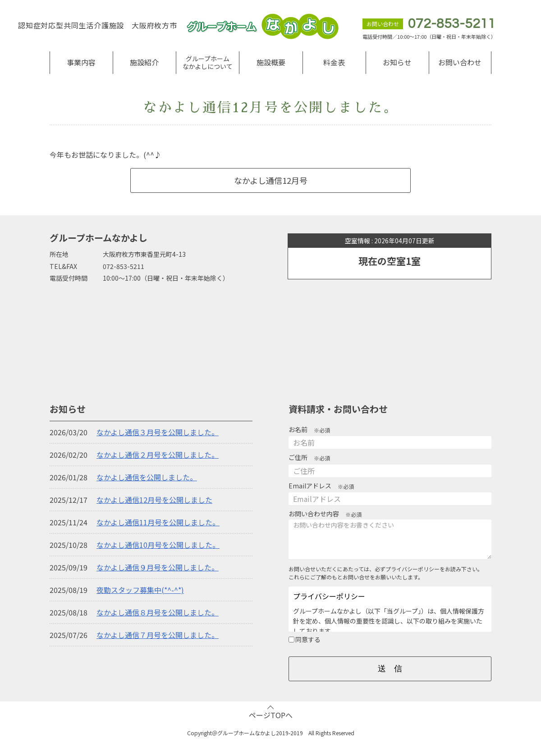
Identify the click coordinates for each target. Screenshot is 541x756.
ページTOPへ (271, 715)
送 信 (390, 669)
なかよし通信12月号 (271, 180)
